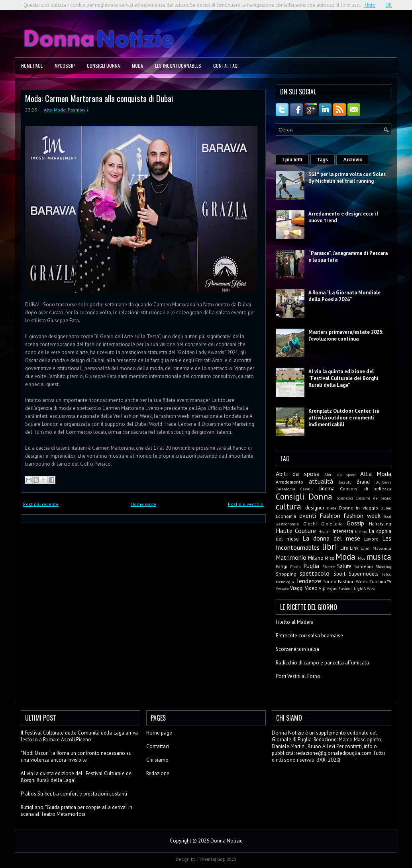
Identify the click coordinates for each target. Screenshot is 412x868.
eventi (308, 515)
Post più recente (41, 504)
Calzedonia (285, 489)
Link (354, 548)
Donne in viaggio (359, 508)
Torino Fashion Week (345, 581)
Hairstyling (380, 524)
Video (311, 588)
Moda (137, 66)
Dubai (386, 508)
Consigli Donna (103, 66)
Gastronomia (287, 524)
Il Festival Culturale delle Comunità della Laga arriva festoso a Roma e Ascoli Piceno (79, 736)
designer (315, 508)
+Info (370, 5)
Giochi (310, 524)
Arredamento (289, 482)
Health (325, 531)
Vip (322, 588)
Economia (286, 516)
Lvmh (366, 548)
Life (344, 548)
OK (389, 5)
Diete (332, 508)
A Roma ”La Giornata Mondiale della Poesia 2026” (344, 296)
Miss (330, 558)
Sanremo (364, 566)
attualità (321, 481)
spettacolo (315, 573)
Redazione (158, 773)
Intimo (361, 531)
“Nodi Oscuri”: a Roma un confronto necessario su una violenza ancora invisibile (76, 756)
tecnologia (285, 582)
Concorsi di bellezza (366, 489)
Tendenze (308, 581)
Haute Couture (296, 531)
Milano (316, 558)
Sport (339, 574)
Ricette (329, 566)
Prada (295, 566)
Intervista (343, 531)
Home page (32, 66)
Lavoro (371, 539)
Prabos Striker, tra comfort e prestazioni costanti (74, 794)
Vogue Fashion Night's (346, 588)
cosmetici (345, 498)
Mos (361, 558)
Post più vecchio (246, 504)
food (388, 516)
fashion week (362, 515)
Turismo (378, 581)
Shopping (286, 574)
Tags (323, 160)
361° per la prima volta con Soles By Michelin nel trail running (347, 178)
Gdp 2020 (227, 859)
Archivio (353, 160)
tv (389, 581)
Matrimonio (291, 557)
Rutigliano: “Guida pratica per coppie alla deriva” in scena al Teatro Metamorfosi (77, 811)
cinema (327, 489)
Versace (282, 588)
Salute (344, 566)
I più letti (292, 160)
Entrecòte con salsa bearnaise (309, 636)
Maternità (382, 548)
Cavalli (307, 489)
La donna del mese (331, 538)
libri (330, 547)
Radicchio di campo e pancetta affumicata (322, 663)
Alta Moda (55, 110)
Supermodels (364, 574)
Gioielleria (332, 524)
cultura (288, 506)
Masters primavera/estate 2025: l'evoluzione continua (346, 335)
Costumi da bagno (374, 498)
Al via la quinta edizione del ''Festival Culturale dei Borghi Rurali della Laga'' (343, 378)
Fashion (76, 110)
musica (379, 557)
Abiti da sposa (298, 474)
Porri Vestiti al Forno (298, 676)
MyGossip (65, 66)
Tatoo (386, 574)
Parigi (282, 566)
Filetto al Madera (295, 622)
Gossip (355, 523)
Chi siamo (157, 760)
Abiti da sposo (340, 474)
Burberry (383, 482)
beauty (345, 482)
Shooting (383, 566)
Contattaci (226, 66)
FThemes (206, 859)
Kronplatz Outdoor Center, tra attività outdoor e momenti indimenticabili (344, 418)
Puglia (311, 566)
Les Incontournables (178, 66)
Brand (363, 482)
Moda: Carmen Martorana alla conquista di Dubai (99, 98)
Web (371, 588)
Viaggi (297, 588)
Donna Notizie (227, 841)
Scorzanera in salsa (297, 649)
